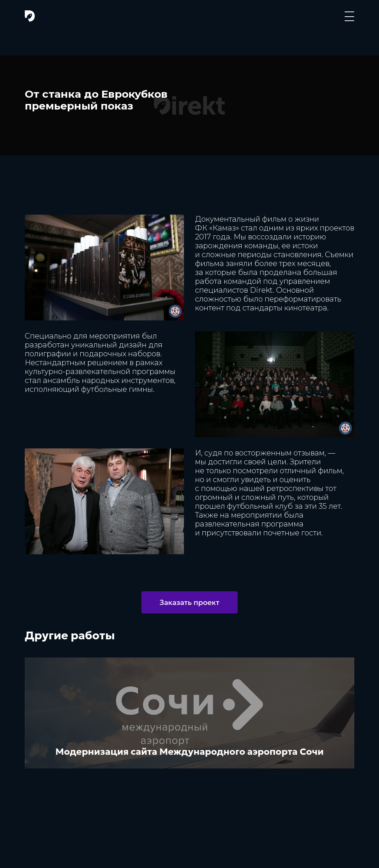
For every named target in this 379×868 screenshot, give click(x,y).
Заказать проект (189, 602)
